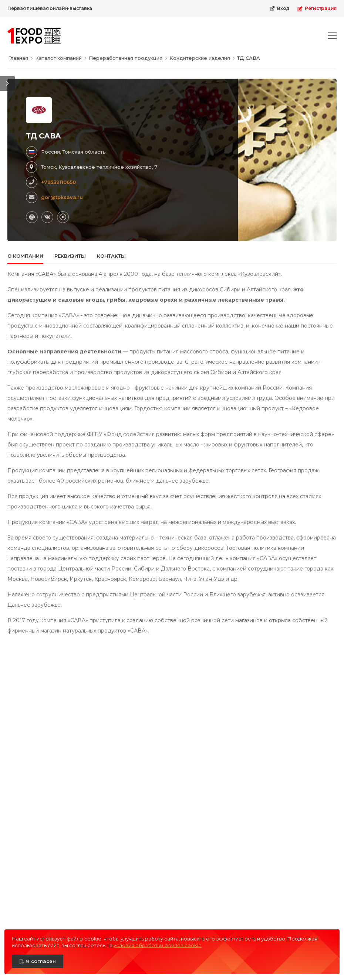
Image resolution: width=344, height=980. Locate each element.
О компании (25, 256)
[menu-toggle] (332, 36)
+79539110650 (58, 182)
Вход (279, 8)
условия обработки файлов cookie (158, 945)
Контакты (111, 256)
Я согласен (41, 961)
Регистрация (317, 8)
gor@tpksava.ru (62, 197)
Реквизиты (70, 256)
